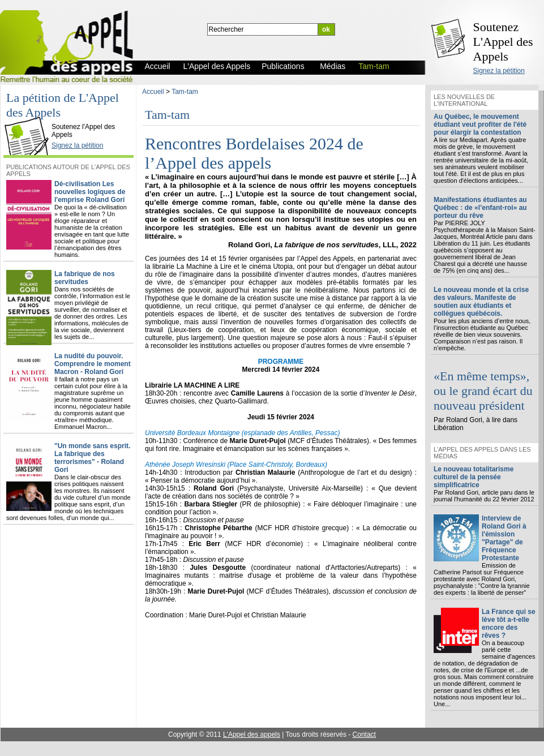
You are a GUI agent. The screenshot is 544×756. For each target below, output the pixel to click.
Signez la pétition (499, 71)
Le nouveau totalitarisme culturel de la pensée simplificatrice (474, 477)
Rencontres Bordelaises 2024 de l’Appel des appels (254, 153)
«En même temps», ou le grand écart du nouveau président (483, 391)
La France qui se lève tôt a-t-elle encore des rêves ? (509, 624)
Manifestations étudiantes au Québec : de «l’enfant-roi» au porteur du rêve (480, 208)
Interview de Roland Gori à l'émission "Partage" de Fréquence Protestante (504, 538)
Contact (364, 734)
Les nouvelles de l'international (464, 100)
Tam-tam (185, 92)
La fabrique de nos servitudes (85, 278)
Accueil (153, 92)
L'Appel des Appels (29, 117)
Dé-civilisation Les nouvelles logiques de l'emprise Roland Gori (90, 192)
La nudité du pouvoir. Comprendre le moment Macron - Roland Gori (93, 364)
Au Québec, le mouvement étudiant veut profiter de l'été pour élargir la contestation (480, 124)
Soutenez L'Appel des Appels (503, 42)
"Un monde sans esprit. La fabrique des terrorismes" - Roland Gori (92, 458)
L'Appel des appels (252, 734)
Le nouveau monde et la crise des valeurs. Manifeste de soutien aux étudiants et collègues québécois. (481, 302)
